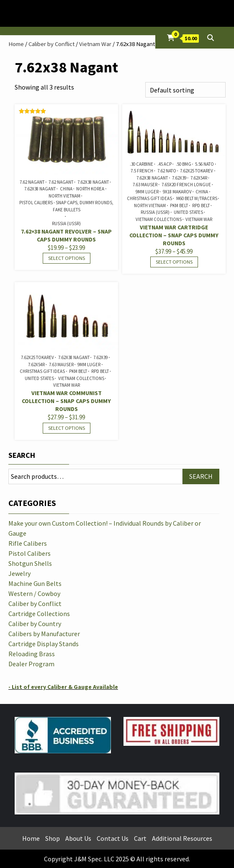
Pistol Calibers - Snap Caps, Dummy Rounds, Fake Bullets (66, 206)
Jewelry (19, 573)
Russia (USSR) (66, 223)
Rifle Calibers (28, 543)
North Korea (90, 189)
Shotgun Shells (30, 563)
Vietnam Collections (159, 219)
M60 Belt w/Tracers (197, 198)
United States (188, 212)
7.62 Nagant (32, 182)
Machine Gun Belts (35, 583)
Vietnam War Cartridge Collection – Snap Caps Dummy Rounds (174, 235)
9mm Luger (147, 192)
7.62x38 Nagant (93, 182)
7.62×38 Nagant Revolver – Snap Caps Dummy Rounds (66, 235)
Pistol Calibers (30, 553)
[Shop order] (185, 90)
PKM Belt (179, 205)
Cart (140, 838)
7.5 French (142, 171)
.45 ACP (165, 164)
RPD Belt (201, 205)
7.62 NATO (167, 171)
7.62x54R (199, 178)
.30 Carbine (141, 164)
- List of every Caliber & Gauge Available (63, 687)
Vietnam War (95, 44)
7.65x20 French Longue (186, 185)
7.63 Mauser (145, 185)
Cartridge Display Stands (44, 644)
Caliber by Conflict (51, 44)
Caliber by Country (35, 624)
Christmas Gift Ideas (149, 198)
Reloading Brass (32, 654)
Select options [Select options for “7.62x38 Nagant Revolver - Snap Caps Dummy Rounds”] (67, 258)
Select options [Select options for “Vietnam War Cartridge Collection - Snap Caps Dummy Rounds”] (174, 262)
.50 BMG (184, 164)
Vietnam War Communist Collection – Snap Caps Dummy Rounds (66, 401)
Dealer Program (31, 664)
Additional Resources (182, 838)
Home (16, 44)
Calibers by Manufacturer (44, 634)
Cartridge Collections (39, 614)
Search (22, 455)
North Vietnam (64, 196)
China (66, 189)
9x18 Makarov (177, 192)
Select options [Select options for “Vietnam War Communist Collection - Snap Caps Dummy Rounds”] (67, 428)
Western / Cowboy (34, 593)
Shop (53, 838)
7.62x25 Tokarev (197, 171)
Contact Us (113, 838)
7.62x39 (179, 178)
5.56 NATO (204, 164)
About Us (78, 838)
